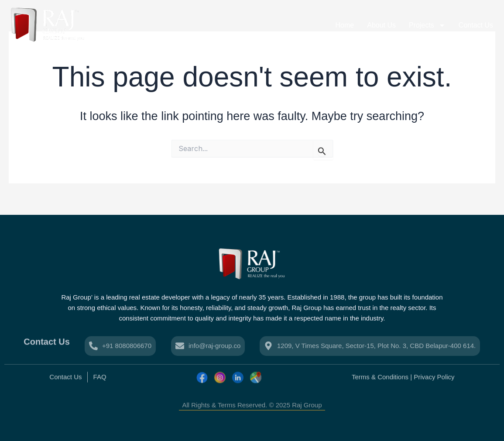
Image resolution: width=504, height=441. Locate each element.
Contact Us (476, 25)
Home (345, 25)
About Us (381, 25)
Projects (427, 25)
